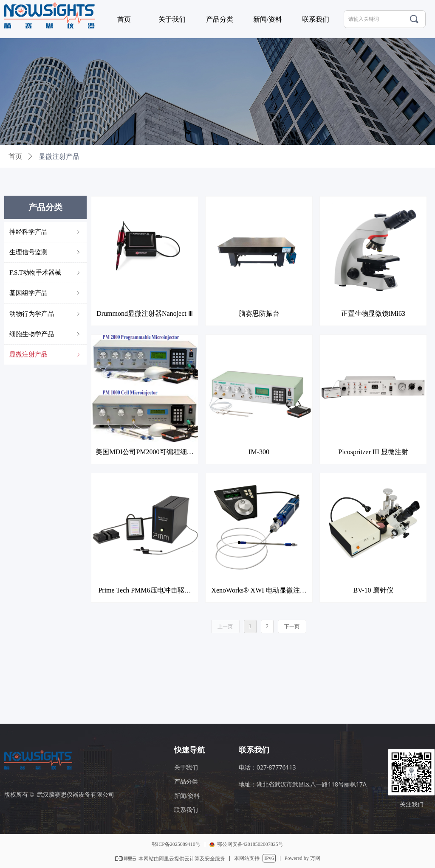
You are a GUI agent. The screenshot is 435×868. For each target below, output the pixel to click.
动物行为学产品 (45, 314)
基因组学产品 (45, 293)
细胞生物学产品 (45, 334)
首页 (15, 156)
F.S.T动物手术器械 (45, 273)
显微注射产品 (45, 355)
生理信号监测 (45, 252)
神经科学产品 (45, 232)
